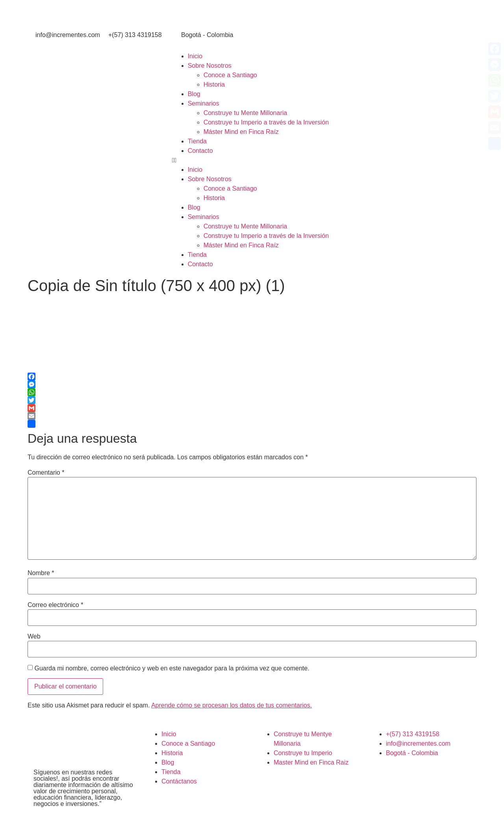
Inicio (195, 56)
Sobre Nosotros (210, 66)
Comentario (46, 473)
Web (34, 637)
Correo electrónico (55, 605)
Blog (194, 94)
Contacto (200, 151)
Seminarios (204, 103)
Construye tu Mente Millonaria (246, 113)
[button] (336, 160)
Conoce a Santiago (230, 75)
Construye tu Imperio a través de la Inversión (266, 122)
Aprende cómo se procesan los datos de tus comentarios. (232, 705)
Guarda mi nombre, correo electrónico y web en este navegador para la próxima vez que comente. (172, 668)
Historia (214, 84)
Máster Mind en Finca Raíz (241, 132)
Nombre (41, 573)
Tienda (197, 141)
